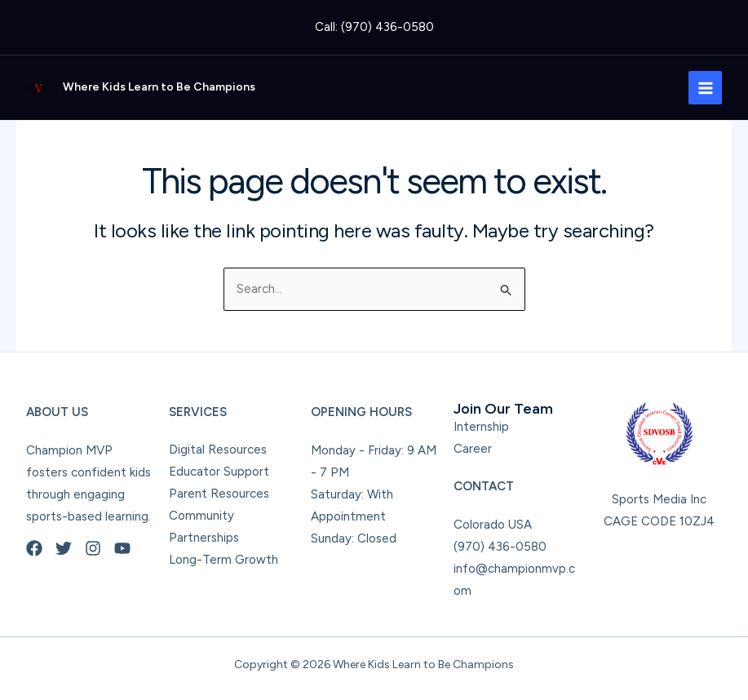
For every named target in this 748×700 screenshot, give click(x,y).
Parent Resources (219, 494)
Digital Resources (218, 450)
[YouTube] (122, 548)
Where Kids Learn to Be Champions (159, 87)
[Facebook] (34, 548)
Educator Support (219, 472)
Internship (481, 427)
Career (473, 449)
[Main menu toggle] (705, 88)
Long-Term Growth (224, 560)
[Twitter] (64, 548)
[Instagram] (93, 548)
